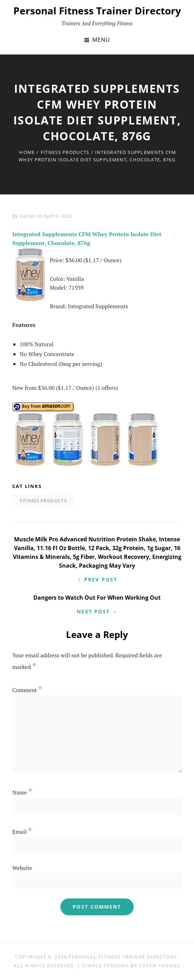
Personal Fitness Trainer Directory (97, 11)
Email (22, 832)
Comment (27, 690)
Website (22, 868)
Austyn (27, 216)
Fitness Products (65, 152)
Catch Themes (159, 966)
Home (27, 152)
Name (22, 792)
